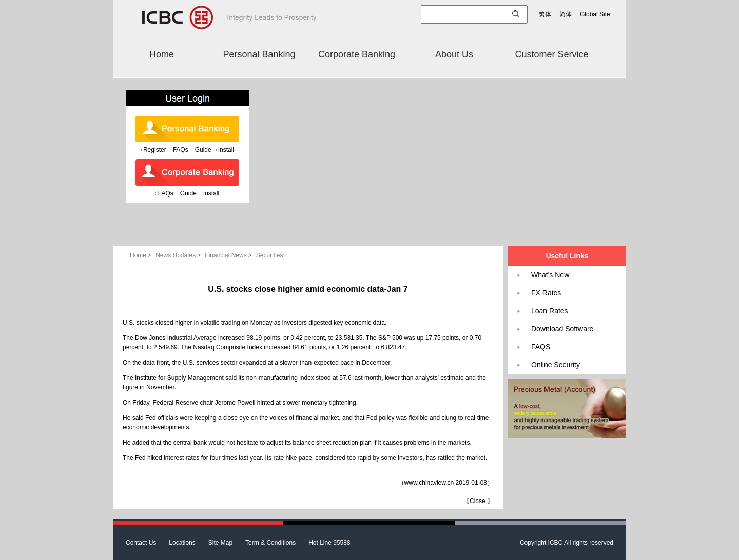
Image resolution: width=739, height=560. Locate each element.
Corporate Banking (357, 54)
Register (155, 150)
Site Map (220, 543)
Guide (203, 150)
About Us (454, 54)
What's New (550, 275)
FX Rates (546, 293)
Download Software (562, 329)
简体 (566, 14)
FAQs (181, 150)
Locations (182, 543)
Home (162, 54)
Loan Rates (550, 311)
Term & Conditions (270, 543)
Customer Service (551, 54)
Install (226, 150)
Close (478, 501)
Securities (270, 255)
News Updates (179, 255)
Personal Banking (259, 54)
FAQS (541, 347)
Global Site (595, 14)
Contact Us (141, 543)
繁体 (545, 14)
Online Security (556, 365)
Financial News (229, 255)
